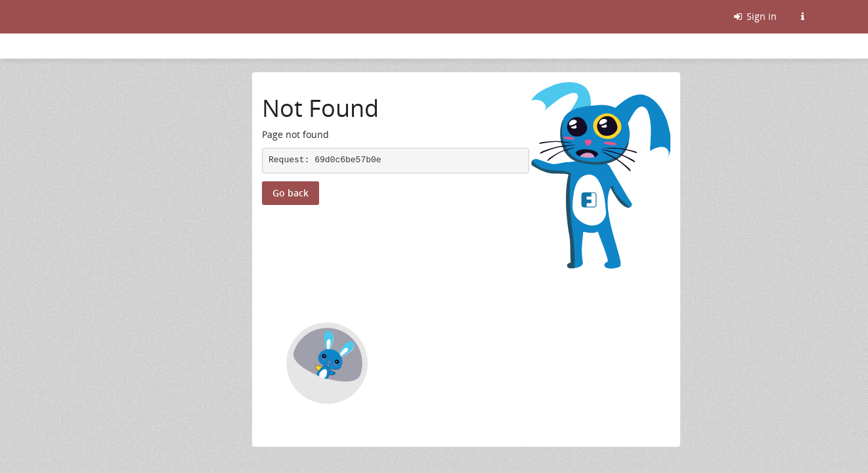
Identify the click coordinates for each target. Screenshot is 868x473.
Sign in (754, 16)
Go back (291, 193)
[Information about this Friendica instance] (802, 16)
